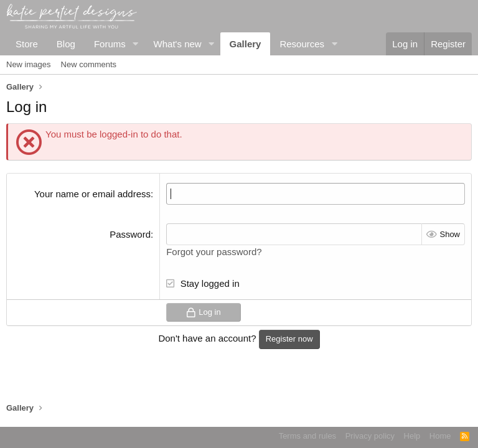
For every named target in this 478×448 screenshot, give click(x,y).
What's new (178, 44)
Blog (66, 44)
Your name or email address (92, 194)
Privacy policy (370, 436)
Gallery (246, 44)
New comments (89, 64)
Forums (110, 44)
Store (27, 44)
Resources (302, 44)
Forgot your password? (214, 252)
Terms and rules (307, 436)
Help (412, 436)
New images (29, 64)
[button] (136, 44)
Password (130, 234)
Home (440, 436)
